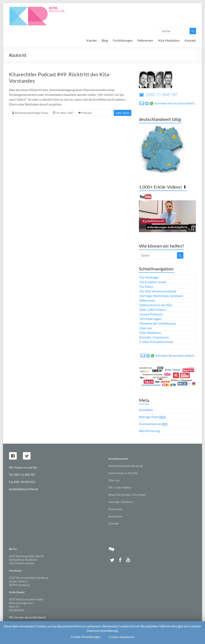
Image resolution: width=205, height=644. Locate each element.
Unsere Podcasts (151, 314)
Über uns (146, 328)
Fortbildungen (123, 40)
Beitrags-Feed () (152, 417)
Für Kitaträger (149, 277)
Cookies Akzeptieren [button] (122, 637)
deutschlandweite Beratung (126, 466)
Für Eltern (146, 286)
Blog (105, 40)
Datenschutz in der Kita (156, 305)
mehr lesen (123, 113)
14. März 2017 (65, 113)
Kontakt (190, 40)
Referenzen (145, 40)
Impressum (115, 516)
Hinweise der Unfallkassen (158, 323)
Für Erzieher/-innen (153, 282)
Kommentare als (153, 424)
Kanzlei (92, 40)
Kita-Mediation (169, 40)
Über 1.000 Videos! (153, 309)
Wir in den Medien (120, 487)
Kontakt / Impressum (154, 337)
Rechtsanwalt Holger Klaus (32, 113)
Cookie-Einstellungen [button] (86, 637)
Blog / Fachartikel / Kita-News (127, 495)
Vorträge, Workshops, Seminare (161, 296)
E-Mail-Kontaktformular (156, 342)
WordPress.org (149, 431)
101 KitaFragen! (151, 319)
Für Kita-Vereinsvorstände (158, 291)
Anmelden (146, 410)
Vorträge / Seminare (121, 502)
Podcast (86, 113)
